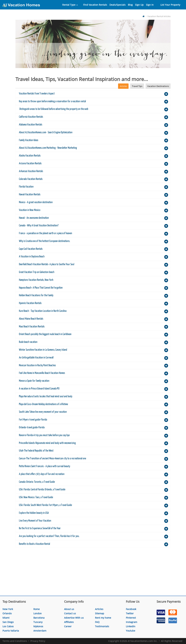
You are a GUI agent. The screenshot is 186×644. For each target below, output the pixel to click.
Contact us (70, 613)
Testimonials (102, 626)
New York (8, 609)
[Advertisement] (93, 572)
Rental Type (70, 5)
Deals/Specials (117, 5)
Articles (99, 609)
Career (68, 626)
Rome (37, 609)
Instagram (132, 622)
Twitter (130, 613)
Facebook (131, 609)
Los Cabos (8, 626)
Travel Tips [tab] (137, 86)
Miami (6, 618)
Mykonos (38, 626)
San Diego (8, 622)
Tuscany (38, 622)
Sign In (150, 5)
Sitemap (100, 613)
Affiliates (69, 622)
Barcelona (39, 618)
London (38, 613)
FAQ (97, 622)
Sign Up (139, 5)
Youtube (131, 631)
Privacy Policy (38, 641)
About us (69, 609)
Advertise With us (74, 618)
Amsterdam (40, 631)
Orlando (7, 613)
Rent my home (103, 618)
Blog (130, 5)
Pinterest (131, 618)
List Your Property (170, 5)
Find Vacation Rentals (95, 5)
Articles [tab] (123, 86)
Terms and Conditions (15, 641)
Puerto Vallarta (11, 631)
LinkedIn (131, 626)
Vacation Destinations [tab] (158, 86)
